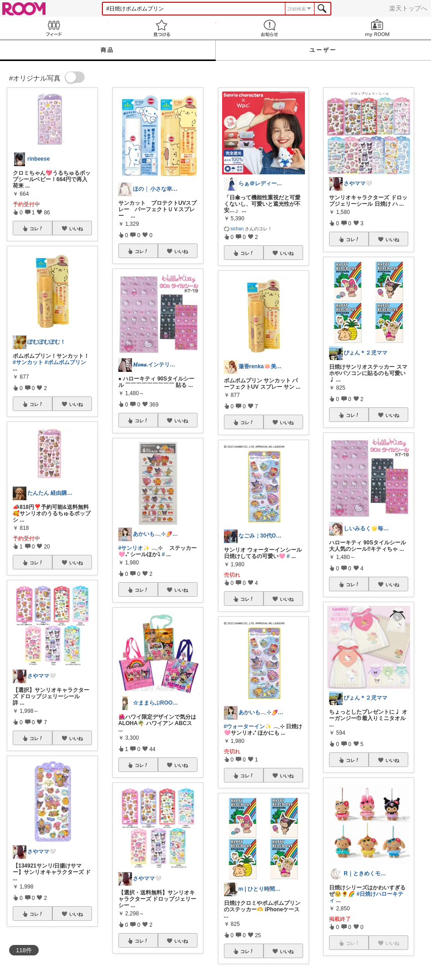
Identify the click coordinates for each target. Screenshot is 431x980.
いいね (76, 228)
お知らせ (270, 28)
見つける (162, 28)
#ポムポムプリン (65, 362)
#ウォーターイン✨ (248, 726)
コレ (36, 228)
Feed (54, 28)
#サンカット (28, 362)
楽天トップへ (408, 8)
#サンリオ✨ (134, 548)
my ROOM (377, 28)
